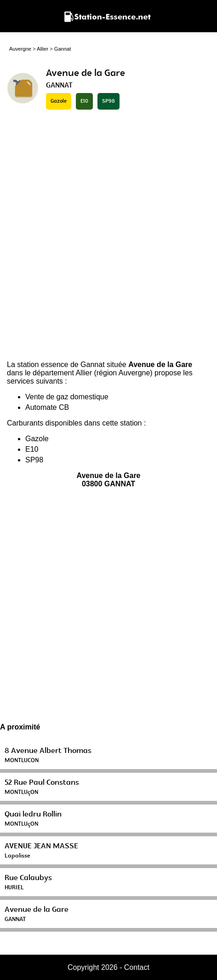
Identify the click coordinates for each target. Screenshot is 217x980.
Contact (137, 967)
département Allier (62, 373)
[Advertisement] (108, 236)
